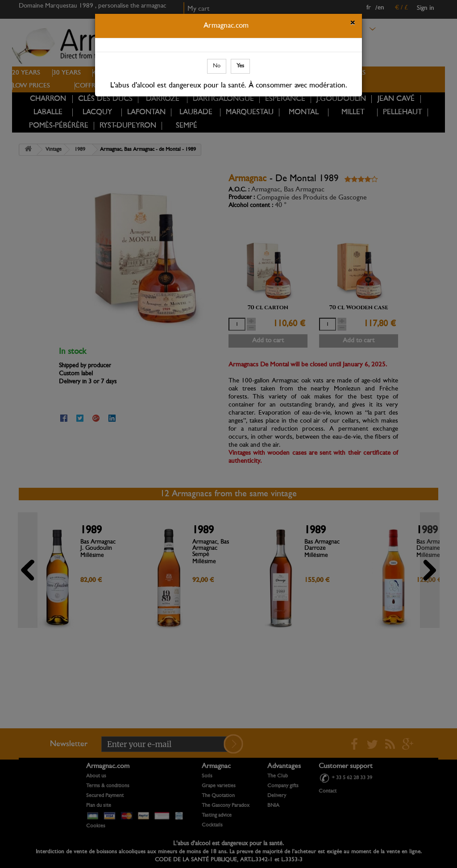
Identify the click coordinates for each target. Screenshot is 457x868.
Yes (240, 66)
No (217, 66)
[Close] (353, 24)
